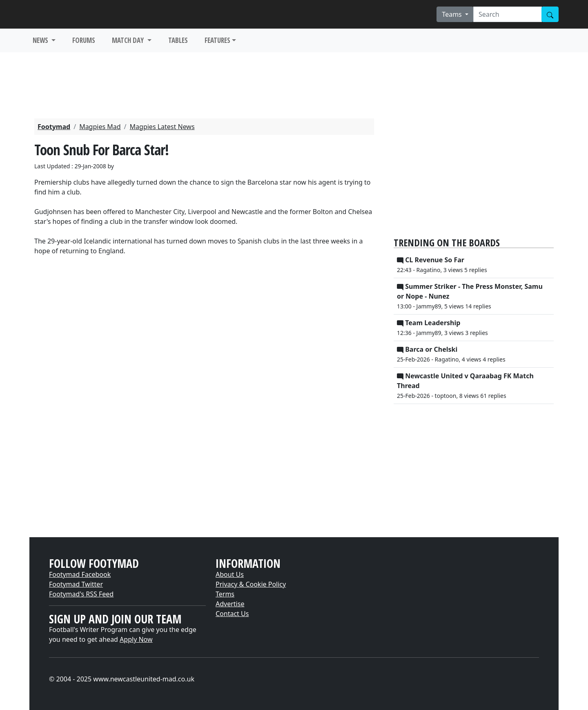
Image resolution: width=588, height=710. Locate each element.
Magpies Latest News (162, 127)
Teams (453, 14)
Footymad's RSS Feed (81, 594)
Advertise (230, 604)
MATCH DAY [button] (129, 40)
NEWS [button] (41, 40)
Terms (225, 594)
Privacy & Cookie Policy (251, 584)
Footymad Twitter (76, 584)
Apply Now (136, 639)
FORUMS (84, 40)
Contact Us (232, 614)
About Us (230, 574)
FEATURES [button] (217, 40)
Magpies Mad (100, 127)
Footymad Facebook (80, 574)
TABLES (178, 40)
